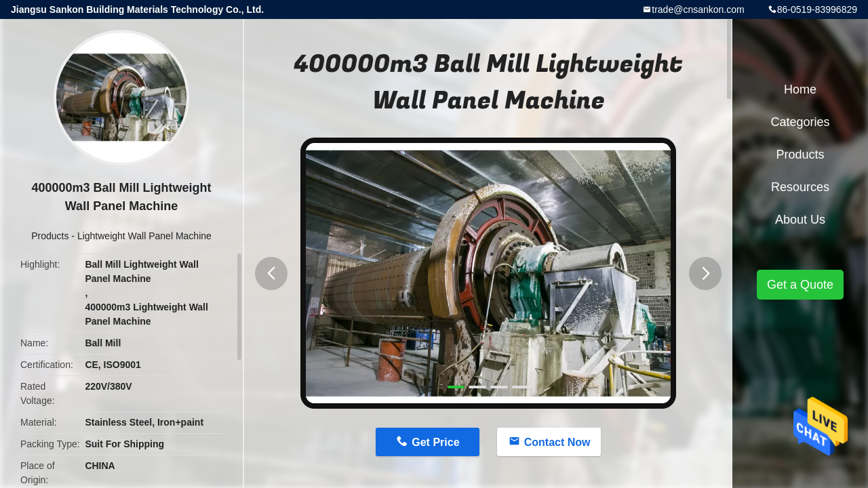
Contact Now (557, 442)
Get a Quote (800, 285)
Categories (800, 122)
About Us (800, 220)
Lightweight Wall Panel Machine (144, 236)
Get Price (435, 442)
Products (50, 236)
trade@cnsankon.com (698, 9)
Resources (800, 187)
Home (800, 89)
